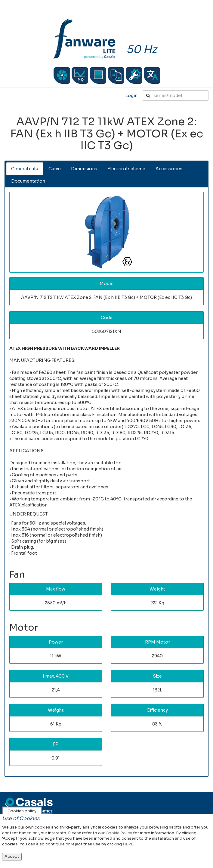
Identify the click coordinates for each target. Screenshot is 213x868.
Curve (55, 169)
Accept (12, 856)
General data (25, 169)
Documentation (28, 181)
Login (131, 96)
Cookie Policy (119, 833)
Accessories (169, 169)
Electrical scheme (126, 169)
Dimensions (84, 169)
